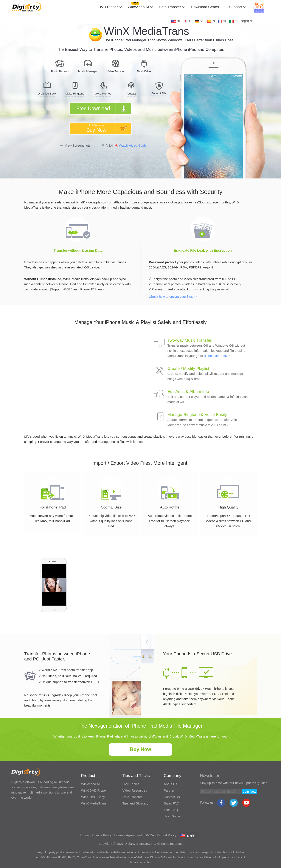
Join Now (250, 791)
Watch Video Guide (131, 145)
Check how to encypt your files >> (173, 297)
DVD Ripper (108, 7)
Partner (169, 790)
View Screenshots (78, 145)
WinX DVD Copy (93, 797)
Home (85, 835)
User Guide (172, 816)
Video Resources (135, 790)
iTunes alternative (217, 356)
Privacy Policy (102, 835)
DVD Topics (131, 784)
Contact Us (172, 797)
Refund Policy (167, 835)
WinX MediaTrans (94, 803)
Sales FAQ (172, 803)
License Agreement (128, 835)
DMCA (149, 835)
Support (236, 7)
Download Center (205, 7)
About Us (171, 784)
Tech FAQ (171, 810)
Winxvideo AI (138, 7)
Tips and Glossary (135, 803)
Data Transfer (170, 7)
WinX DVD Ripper (94, 790)
